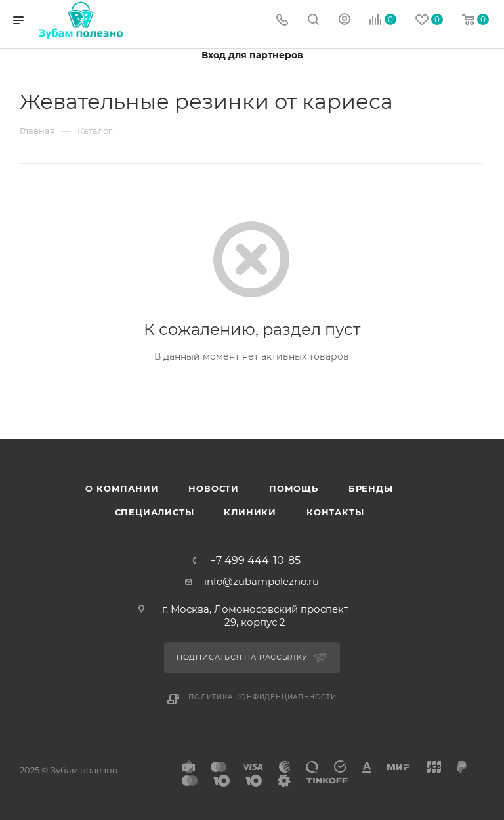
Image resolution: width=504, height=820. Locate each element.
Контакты (335, 512)
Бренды (371, 488)
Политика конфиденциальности (262, 697)
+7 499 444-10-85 (255, 561)
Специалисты (155, 512)
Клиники (250, 512)
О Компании (122, 488)
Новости (214, 488)
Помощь (294, 488)
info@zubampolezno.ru (262, 581)
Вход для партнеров (252, 55)
